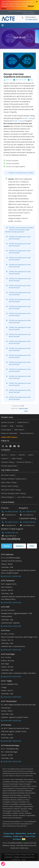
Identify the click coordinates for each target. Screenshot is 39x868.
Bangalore (20, 546)
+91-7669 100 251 (10, 522)
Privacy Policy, (9, 833)
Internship (19, 426)
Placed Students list (26, 433)
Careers (30, 455)
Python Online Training (9, 482)
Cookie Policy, (18, 836)
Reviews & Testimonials (9, 433)
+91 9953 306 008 (10, 512)
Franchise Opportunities (9, 466)
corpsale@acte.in (27, 525)
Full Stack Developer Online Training (13, 493)
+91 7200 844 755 (28, 512)
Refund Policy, (21, 833)
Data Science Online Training (11, 490)
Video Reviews (19, 430)
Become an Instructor (24, 462)
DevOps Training (28, 118)
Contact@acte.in (9, 515)
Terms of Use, (30, 836)
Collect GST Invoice (9, 437)
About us (4, 455)
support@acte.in (9, 536)
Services (13, 455)
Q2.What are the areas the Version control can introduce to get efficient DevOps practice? (19, 230)
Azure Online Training (24, 497)
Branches (22, 455)
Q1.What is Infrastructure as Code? (21, 173)
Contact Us (5, 458)
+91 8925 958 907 (28, 522)
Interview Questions (8, 422)
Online (32, 546)
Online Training (16, 458)
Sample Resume (23, 422)
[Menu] (3, 25)
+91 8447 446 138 (10, 533)
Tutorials (4, 426)
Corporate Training (7, 462)
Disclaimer (17, 839)
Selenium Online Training (9, 486)
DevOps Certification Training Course (13, 479)
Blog (31, 80)
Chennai (7, 546)
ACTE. (24, 860)
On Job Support (6, 430)
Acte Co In (9, 80)
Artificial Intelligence (8, 497)
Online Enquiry (30, 17)
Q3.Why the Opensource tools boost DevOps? (20, 238)
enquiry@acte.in (9, 525)
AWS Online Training (8, 475)
